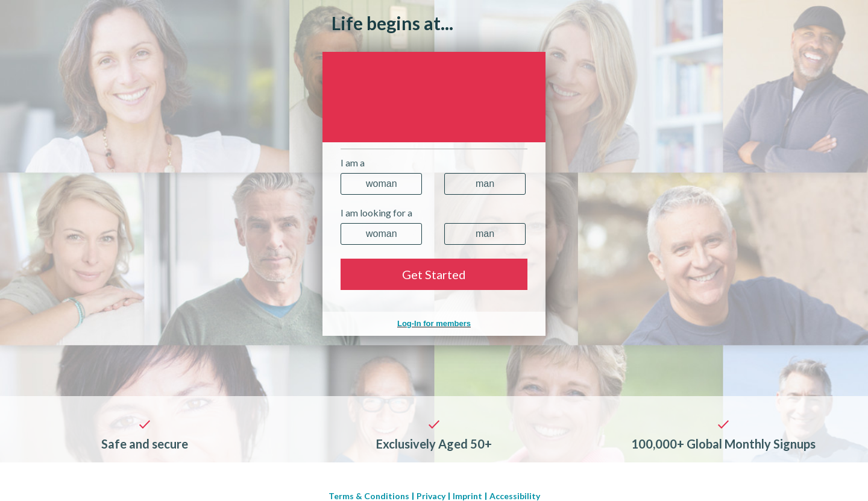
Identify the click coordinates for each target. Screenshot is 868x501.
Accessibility (515, 496)
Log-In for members (434, 323)
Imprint (467, 496)
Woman (382, 184)
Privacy (431, 496)
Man (485, 184)
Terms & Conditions (369, 496)
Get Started (434, 274)
